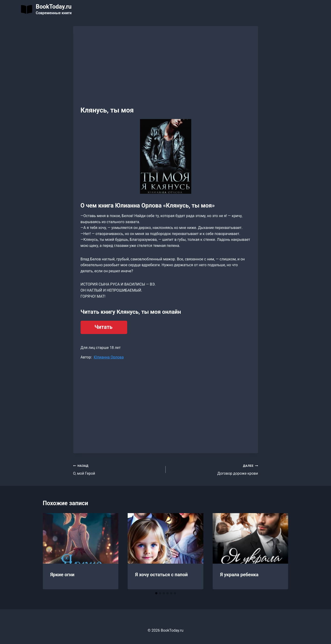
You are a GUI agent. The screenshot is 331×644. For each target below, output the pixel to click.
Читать (104, 327)
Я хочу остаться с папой (161, 575)
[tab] (156, 593)
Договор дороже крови (214, 469)
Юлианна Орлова (109, 357)
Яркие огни (62, 575)
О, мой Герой (118, 469)
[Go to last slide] (51, 551)
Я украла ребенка (239, 575)
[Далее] (280, 551)
